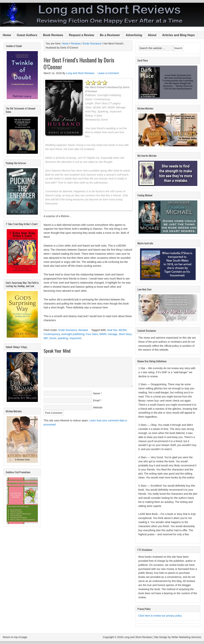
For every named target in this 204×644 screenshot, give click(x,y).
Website (98, 407)
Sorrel (53, 338)
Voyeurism (75, 338)
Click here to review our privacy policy (160, 616)
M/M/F (103, 334)
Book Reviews (53, 35)
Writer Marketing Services (186, 637)
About (152, 35)
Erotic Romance (68, 330)
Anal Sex (112, 330)
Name (97, 393)
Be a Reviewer (110, 35)
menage (113, 334)
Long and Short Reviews (102, 15)
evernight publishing (73, 334)
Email (96, 400)
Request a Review (81, 35)
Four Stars (92, 334)
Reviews (83, 330)
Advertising (134, 35)
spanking (63, 338)
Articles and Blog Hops (178, 35)
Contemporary (52, 334)
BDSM (123, 330)
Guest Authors (27, 35)
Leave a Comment (108, 73)
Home (7, 35)
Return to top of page (15, 637)
